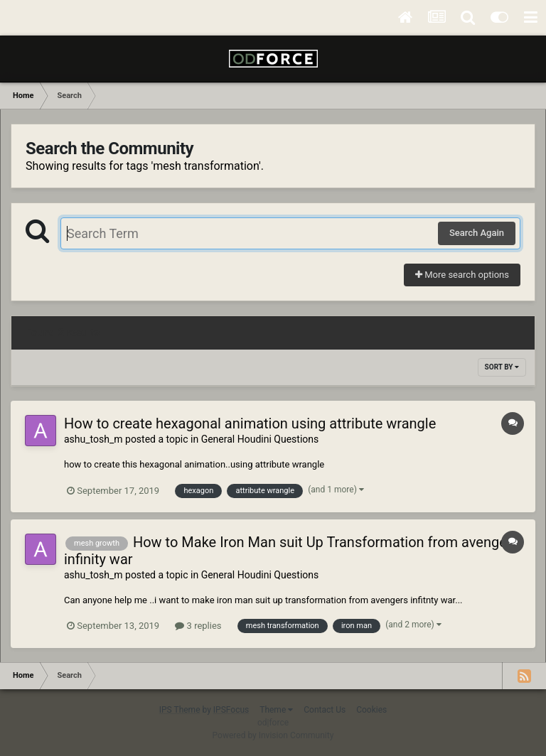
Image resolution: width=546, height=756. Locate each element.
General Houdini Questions (260, 439)
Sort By (502, 367)
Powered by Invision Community (273, 735)
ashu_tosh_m (93, 439)
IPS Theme (180, 710)
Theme (276, 710)
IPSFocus (231, 710)
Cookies (371, 710)
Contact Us (325, 710)
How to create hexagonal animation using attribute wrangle (250, 423)
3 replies (198, 626)
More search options (462, 275)
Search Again (477, 233)
